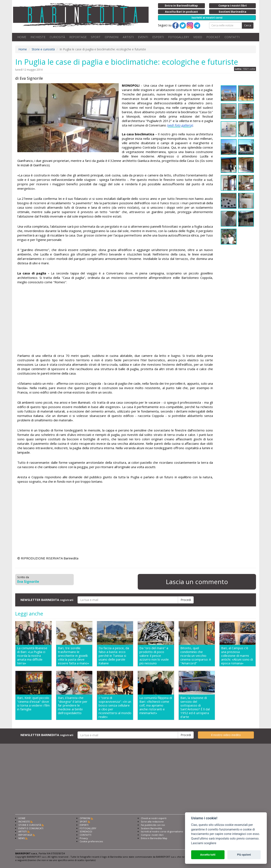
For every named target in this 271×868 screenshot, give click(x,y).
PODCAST (213, 37)
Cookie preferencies (91, 841)
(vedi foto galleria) (180, 125)
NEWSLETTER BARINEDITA (47, 600)
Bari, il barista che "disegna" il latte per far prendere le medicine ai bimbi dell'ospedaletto (73, 705)
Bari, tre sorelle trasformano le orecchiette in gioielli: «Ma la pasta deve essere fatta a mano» (74, 656)
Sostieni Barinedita (151, 828)
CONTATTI (232, 37)
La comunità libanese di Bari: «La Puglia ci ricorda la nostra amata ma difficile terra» (32, 656)
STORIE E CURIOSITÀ (30, 825)
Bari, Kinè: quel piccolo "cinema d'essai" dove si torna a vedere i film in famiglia (33, 703)
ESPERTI (158, 37)
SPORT (96, 37)
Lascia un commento (197, 582)
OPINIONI (112, 37)
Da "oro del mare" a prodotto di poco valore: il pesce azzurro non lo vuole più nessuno (154, 656)
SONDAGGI (86, 831)
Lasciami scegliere (204, 843)
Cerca (248, 25)
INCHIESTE (38, 37)
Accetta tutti (208, 855)
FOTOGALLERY (179, 37)
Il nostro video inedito (226, 735)
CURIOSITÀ (57, 37)
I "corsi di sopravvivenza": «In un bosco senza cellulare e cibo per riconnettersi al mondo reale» (115, 707)
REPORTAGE (78, 37)
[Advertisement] (115, 320)
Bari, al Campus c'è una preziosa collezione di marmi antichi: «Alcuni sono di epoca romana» (237, 656)
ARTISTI (128, 37)
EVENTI (143, 37)
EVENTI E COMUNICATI (31, 828)
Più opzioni (244, 855)
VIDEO (198, 37)
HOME (22, 37)
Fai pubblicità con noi (153, 825)
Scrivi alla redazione (152, 822)
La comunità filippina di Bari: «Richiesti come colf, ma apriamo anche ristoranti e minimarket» (156, 705)
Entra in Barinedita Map (154, 838)
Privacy (84, 838)
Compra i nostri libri (152, 835)
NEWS (22, 838)
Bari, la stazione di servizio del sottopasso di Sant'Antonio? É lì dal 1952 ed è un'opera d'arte (195, 707)
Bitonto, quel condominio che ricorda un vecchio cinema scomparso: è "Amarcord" (196, 656)
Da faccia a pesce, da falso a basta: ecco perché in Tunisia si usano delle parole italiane (114, 656)
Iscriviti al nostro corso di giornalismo (162, 831)
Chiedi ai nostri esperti (154, 818)
